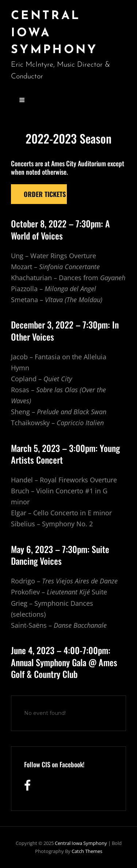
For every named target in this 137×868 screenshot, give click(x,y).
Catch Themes (87, 851)
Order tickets (45, 194)
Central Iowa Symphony (81, 843)
